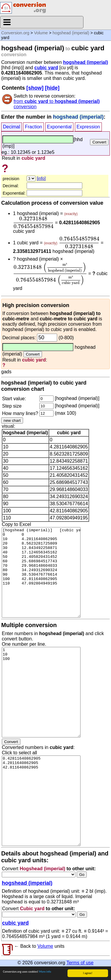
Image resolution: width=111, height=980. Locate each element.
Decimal (12, 127)
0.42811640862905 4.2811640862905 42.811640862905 (41, 801)
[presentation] (33, 222)
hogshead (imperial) (71, 33)
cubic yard (46, 68)
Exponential (59, 127)
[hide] (52, 88)
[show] (35, 88)
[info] (41, 178)
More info (45, 972)
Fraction (33, 127)
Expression (88, 127)
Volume (41, 33)
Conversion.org (15, 33)
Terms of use (80, 963)
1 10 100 (41, 692)
